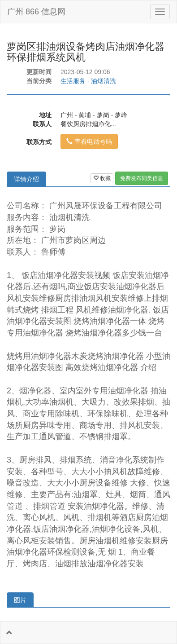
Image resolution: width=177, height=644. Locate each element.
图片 (20, 600)
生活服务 (73, 81)
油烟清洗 (104, 81)
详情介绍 (26, 179)
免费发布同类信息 (142, 178)
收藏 (102, 178)
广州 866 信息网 (36, 12)
